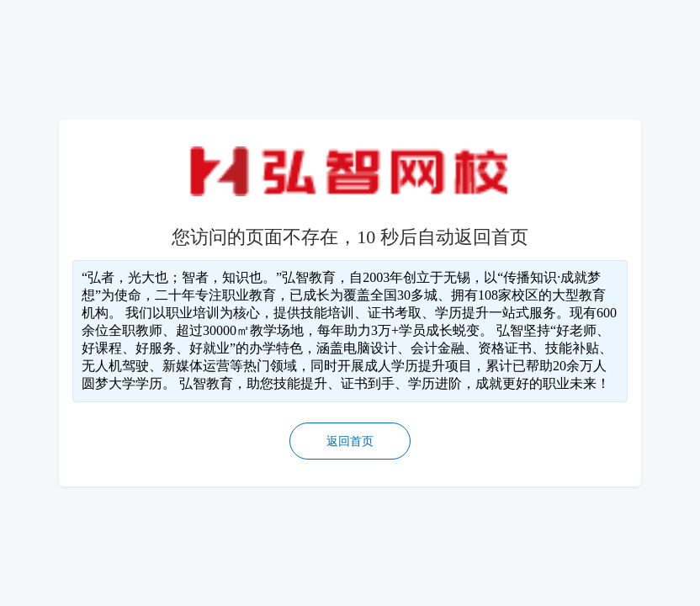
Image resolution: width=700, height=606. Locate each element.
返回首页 (350, 441)
